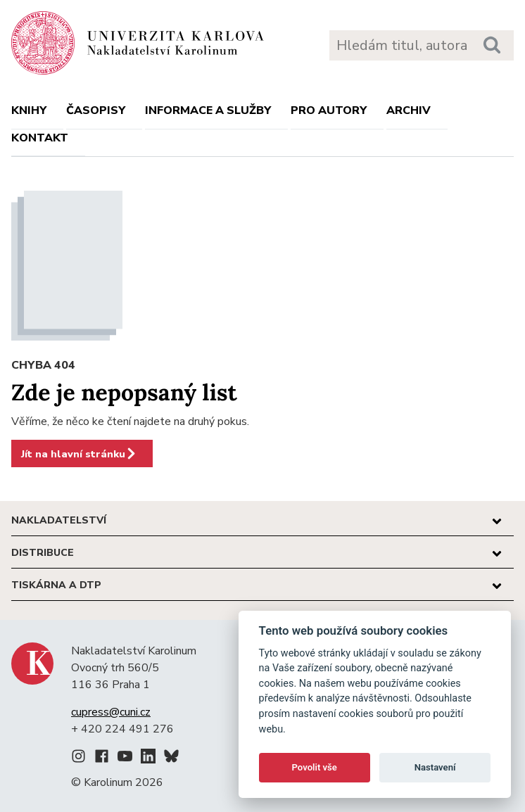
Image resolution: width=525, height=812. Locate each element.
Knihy (29, 110)
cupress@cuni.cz (111, 712)
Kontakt (40, 138)
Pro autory (329, 110)
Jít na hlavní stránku (79, 454)
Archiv (409, 110)
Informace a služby (208, 110)
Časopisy (96, 110)
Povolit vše (315, 767)
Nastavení (435, 767)
